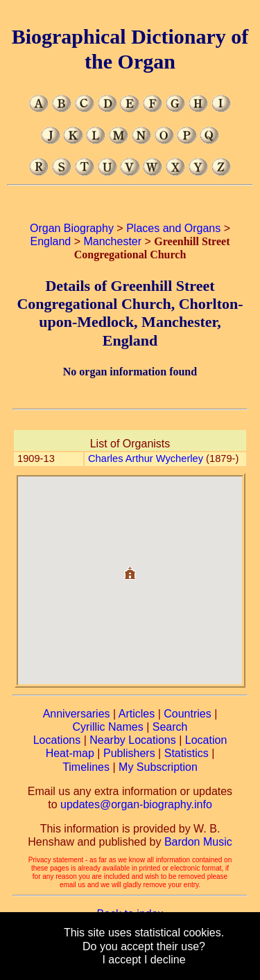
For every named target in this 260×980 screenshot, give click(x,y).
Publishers (129, 753)
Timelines (86, 767)
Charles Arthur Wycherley (146, 458)
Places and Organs (173, 228)
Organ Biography (72, 228)
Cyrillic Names (108, 727)
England (51, 241)
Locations (57, 740)
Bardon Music (198, 842)
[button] (130, 568)
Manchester (112, 241)
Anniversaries (77, 714)
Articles (137, 714)
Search (170, 727)
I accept (121, 960)
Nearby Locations (133, 740)
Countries (187, 714)
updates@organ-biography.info (136, 804)
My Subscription (158, 767)
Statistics (187, 753)
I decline (165, 960)
